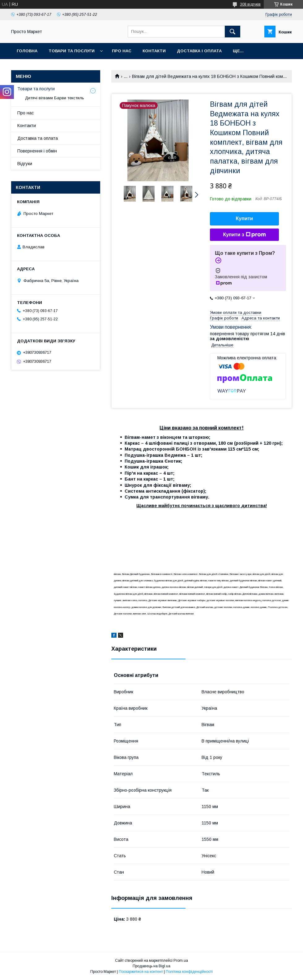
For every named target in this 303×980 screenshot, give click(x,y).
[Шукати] (233, 32)
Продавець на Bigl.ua (151, 966)
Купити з (244, 235)
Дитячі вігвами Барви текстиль (55, 98)
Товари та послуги (72, 51)
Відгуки (25, 164)
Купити (245, 218)
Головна (27, 51)
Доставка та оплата (38, 138)
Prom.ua (181, 961)
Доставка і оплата (199, 51)
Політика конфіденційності (189, 972)
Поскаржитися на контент (141, 972)
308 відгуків (250, 4)
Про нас (122, 51)
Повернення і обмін (37, 151)
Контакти (154, 51)
